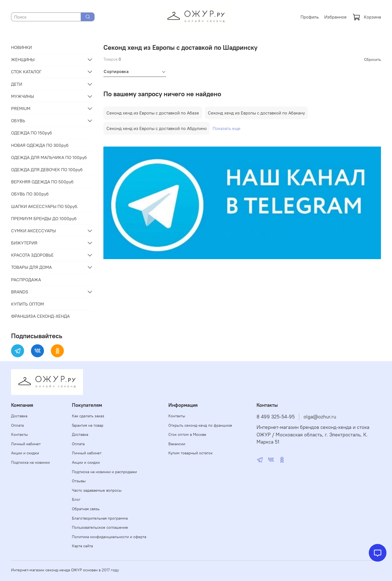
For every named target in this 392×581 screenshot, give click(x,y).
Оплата (17, 425)
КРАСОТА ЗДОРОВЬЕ (32, 255)
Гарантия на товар (88, 425)
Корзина (367, 17)
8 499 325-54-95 (276, 417)
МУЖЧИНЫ (23, 96)
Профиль (310, 17)
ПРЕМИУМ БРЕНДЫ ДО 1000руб (44, 218)
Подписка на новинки (30, 462)
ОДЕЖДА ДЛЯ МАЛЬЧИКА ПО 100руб (49, 157)
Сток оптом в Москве (187, 434)
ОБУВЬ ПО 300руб (30, 194)
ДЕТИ (17, 84)
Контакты (19, 434)
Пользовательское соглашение (100, 527)
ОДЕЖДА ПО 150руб (32, 133)
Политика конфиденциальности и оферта (109, 537)
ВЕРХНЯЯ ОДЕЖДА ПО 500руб (42, 182)
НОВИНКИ (21, 47)
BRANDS (20, 292)
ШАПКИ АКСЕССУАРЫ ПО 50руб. (45, 206)
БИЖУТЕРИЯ (24, 243)
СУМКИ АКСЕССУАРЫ (33, 231)
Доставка (19, 416)
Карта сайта (82, 546)
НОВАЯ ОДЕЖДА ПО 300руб (40, 145)
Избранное (335, 17)
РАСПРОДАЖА (26, 280)
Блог (76, 499)
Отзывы (79, 481)
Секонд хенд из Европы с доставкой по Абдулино (157, 128)
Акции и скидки (25, 453)
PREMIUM (21, 108)
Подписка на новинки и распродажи (104, 472)
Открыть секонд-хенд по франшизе (200, 425)
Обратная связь (86, 509)
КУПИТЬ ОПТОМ (28, 304)
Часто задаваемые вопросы (97, 490)
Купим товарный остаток (190, 453)
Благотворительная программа (100, 518)
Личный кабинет (26, 444)
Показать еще (227, 128)
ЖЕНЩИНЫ (23, 59)
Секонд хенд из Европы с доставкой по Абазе (153, 113)
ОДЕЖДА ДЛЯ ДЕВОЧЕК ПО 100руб (47, 170)
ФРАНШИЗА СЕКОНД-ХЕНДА (40, 316)
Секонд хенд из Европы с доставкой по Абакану (256, 113)
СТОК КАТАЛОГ (26, 72)
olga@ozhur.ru (320, 417)
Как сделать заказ (88, 416)
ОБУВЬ (18, 121)
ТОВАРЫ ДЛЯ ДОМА (31, 267)
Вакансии (177, 444)
